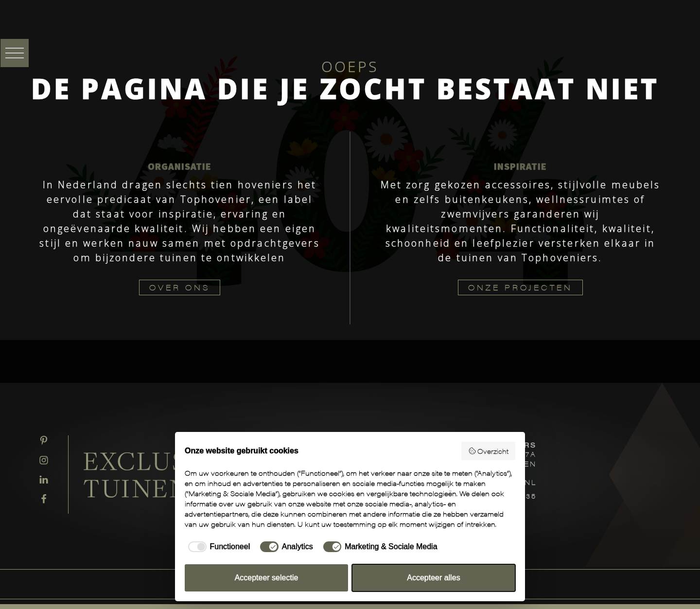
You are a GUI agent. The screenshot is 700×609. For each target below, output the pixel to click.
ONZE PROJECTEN (520, 287)
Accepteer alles (433, 578)
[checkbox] (217, 547)
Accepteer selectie (267, 578)
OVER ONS (180, 287)
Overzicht (489, 451)
